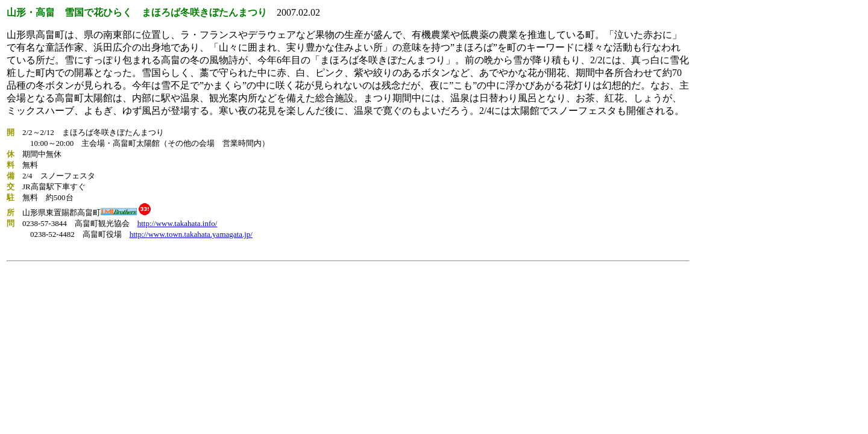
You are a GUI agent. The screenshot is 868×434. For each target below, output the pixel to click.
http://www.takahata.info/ (178, 223)
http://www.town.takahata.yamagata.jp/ (191, 234)
